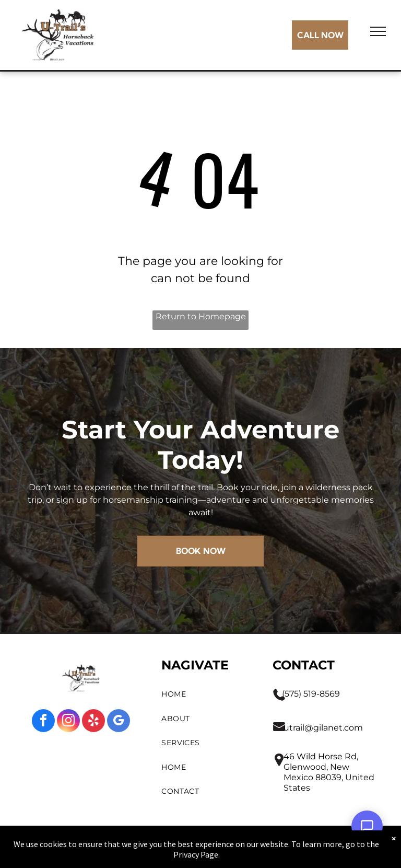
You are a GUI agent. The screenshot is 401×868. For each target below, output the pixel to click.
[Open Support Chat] (367, 826)
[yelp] (93, 722)
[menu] (378, 31)
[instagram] (68, 722)
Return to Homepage (201, 316)
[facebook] (43, 722)
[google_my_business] (119, 722)
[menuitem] (207, 694)
